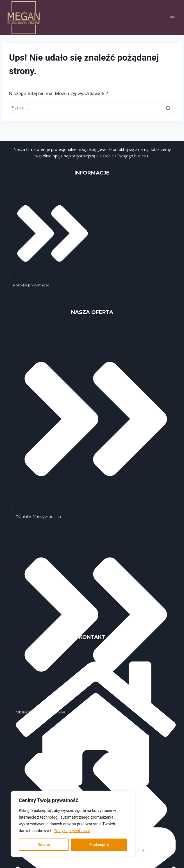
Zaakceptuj (99, 845)
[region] (73, 824)
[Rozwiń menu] (172, 18)
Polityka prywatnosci (72, 831)
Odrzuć (44, 845)
